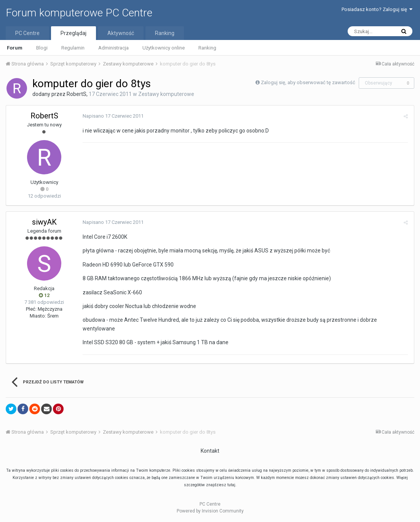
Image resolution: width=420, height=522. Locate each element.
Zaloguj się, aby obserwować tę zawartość (308, 82)
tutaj (231, 485)
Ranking (207, 48)
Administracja (113, 48)
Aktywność (121, 33)
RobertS (77, 94)
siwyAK (44, 222)
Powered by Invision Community (210, 511)
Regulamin (73, 48)
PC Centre (27, 33)
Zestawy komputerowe (166, 94)
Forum (15, 48)
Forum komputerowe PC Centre (79, 13)
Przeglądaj (73, 33)
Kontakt (210, 451)
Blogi (42, 48)
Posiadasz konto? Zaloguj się (377, 9)
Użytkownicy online (164, 48)
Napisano (113, 116)
